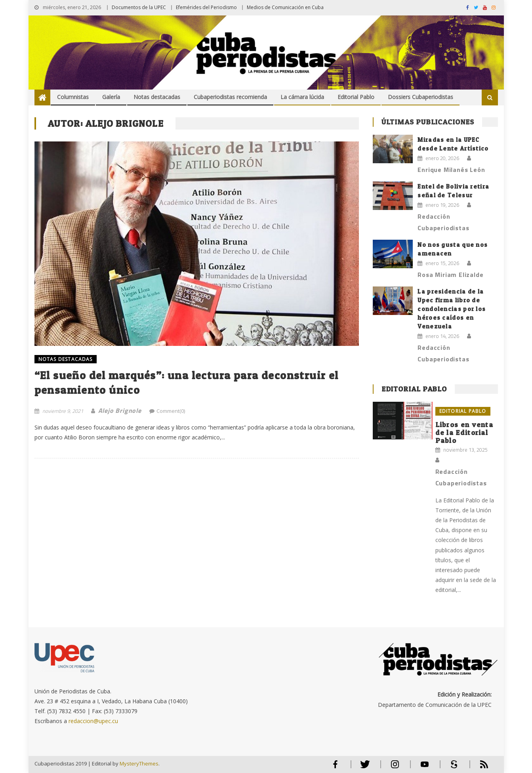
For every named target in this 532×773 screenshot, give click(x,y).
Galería (111, 97)
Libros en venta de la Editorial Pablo (464, 432)
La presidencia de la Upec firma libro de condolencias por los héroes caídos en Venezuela (452, 309)
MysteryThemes (139, 763)
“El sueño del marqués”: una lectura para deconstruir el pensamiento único (187, 382)
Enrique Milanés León (451, 170)
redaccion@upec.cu (93, 721)
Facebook (336, 768)
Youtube (425, 768)
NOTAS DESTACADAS (66, 359)
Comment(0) (171, 411)
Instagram (395, 768)
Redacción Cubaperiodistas (443, 222)
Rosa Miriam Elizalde (450, 275)
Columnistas (73, 97)
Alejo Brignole (120, 410)
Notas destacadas (157, 97)
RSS (479, 768)
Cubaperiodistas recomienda (230, 97)
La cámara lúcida (302, 97)
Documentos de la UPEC (139, 7)
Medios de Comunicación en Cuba (285, 7)
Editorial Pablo (356, 97)
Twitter (363, 768)
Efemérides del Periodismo (206, 7)
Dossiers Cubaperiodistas (420, 97)
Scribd (452, 768)
